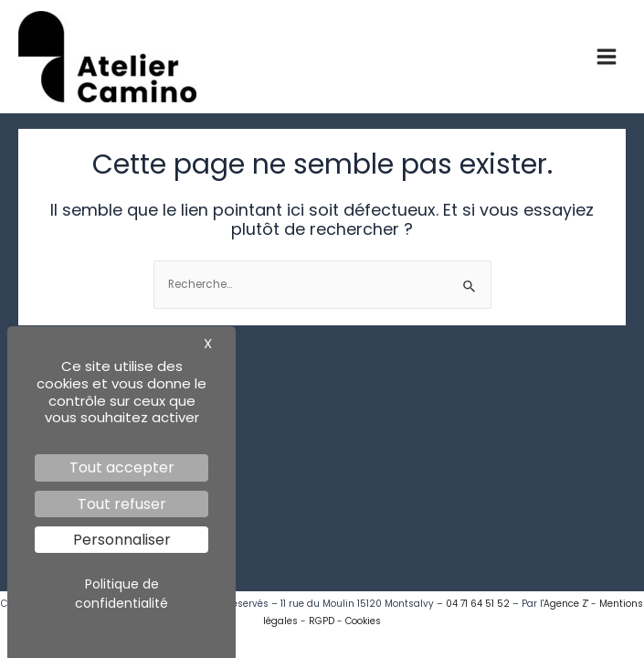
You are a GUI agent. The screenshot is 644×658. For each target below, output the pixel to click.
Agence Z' (566, 604)
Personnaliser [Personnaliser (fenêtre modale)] (122, 540)
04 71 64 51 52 (478, 604)
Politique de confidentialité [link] (121, 594)
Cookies (363, 621)
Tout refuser (122, 504)
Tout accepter (122, 467)
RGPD (322, 621)
